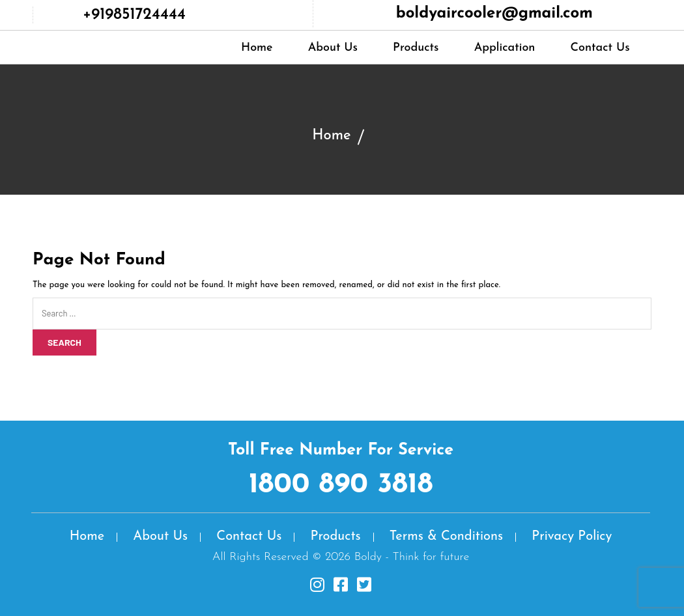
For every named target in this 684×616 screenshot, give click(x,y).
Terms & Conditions (446, 537)
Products (416, 48)
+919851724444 (134, 15)
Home (257, 48)
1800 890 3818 (341, 485)
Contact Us (600, 48)
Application (505, 48)
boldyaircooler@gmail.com (494, 14)
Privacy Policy (572, 537)
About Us (333, 48)
